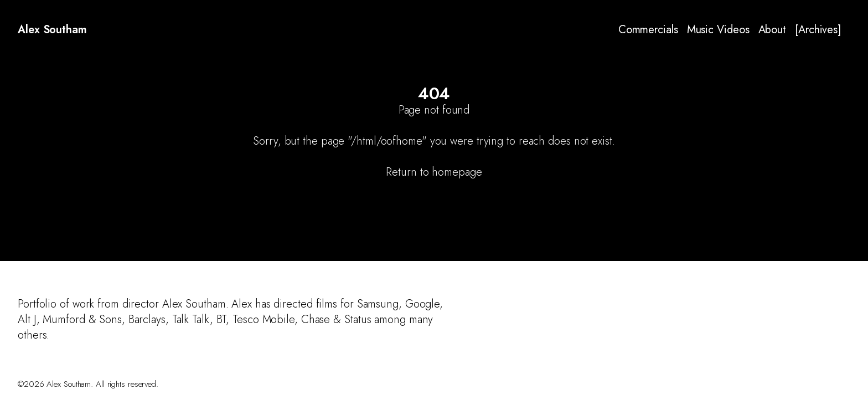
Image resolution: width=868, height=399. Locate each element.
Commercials (648, 30)
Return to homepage (434, 172)
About (773, 30)
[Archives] (818, 30)
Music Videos (718, 30)
